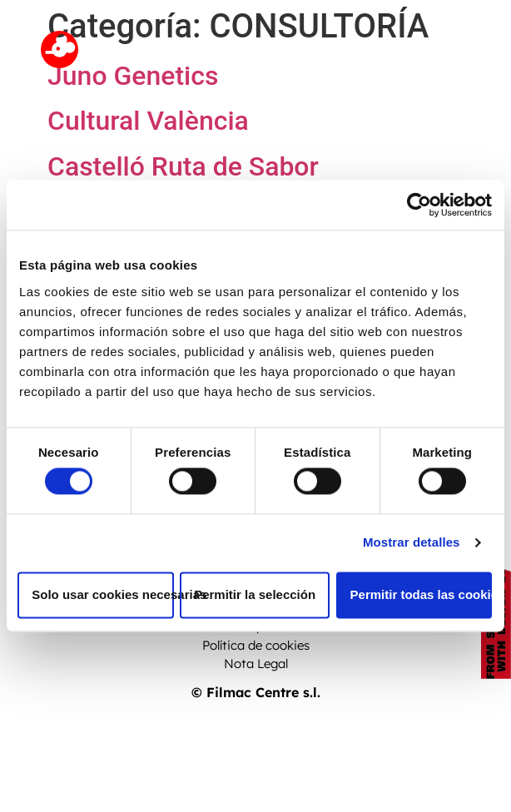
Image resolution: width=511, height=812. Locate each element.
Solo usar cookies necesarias (102, 594)
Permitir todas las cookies (421, 594)
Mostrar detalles (412, 543)
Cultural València (148, 121)
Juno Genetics (133, 76)
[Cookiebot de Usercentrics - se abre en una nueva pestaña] (419, 205)
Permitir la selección (255, 594)
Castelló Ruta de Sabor (183, 166)
